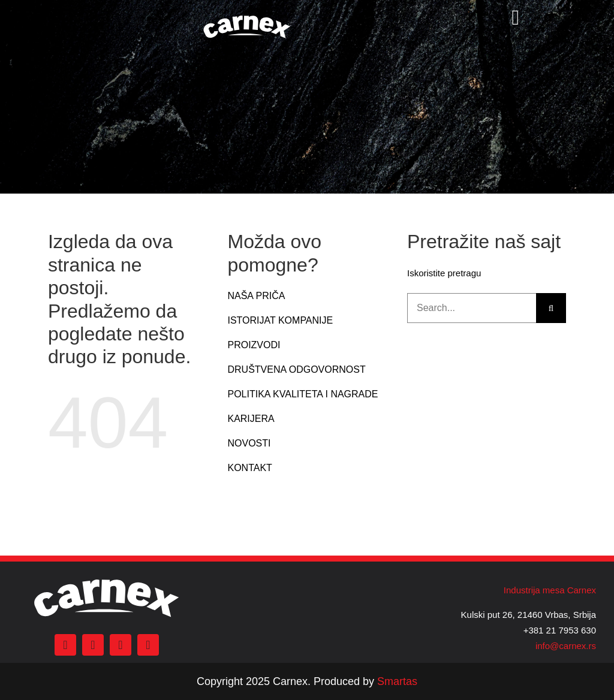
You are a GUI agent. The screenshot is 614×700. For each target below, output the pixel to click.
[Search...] (472, 308)
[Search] (551, 308)
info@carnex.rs (566, 646)
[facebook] (65, 645)
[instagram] (93, 645)
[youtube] (121, 645)
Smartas (397, 681)
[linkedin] (148, 645)
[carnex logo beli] (247, 16)
